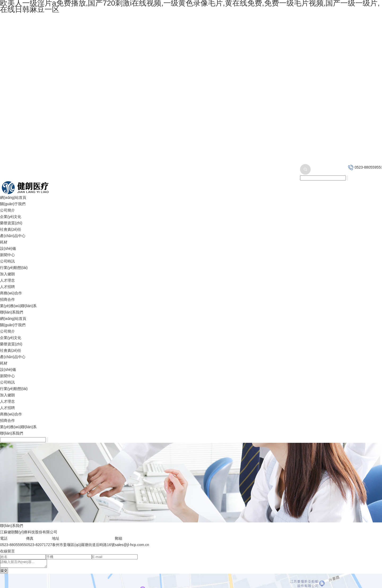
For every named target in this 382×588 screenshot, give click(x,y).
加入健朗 (7, 274)
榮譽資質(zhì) (11, 223)
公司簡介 (7, 210)
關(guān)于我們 (13, 204)
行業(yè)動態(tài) (14, 268)
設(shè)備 (8, 248)
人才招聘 (7, 287)
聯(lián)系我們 (12, 312)
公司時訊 (7, 261)
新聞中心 (7, 255)
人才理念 (7, 280)
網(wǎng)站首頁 (13, 198)
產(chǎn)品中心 (13, 236)
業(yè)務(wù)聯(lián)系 (18, 306)
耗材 (4, 242)
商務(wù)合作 (11, 293)
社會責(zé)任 (11, 229)
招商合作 (7, 299)
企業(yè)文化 (11, 217)
